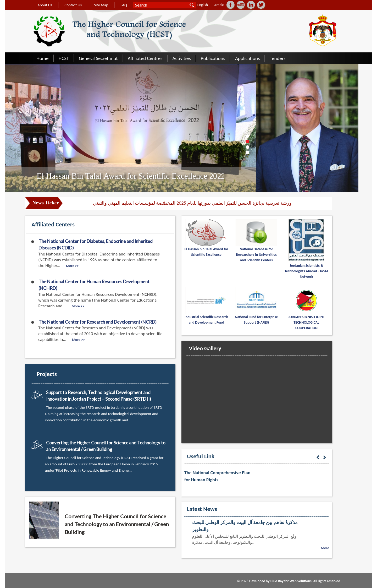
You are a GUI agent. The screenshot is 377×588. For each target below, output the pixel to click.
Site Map (101, 5)
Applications (248, 58)
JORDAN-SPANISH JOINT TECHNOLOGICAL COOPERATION (307, 322)
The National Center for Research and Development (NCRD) (98, 322)
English (203, 5)
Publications (213, 58)
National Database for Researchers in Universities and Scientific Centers (256, 255)
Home (43, 58)
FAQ (124, 5)
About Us (45, 5)
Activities (182, 58)
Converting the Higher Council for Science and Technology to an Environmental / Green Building (106, 446)
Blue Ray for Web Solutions (291, 581)
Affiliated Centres (145, 58)
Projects (47, 374)
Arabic (219, 5)
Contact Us (73, 5)
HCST (64, 58)
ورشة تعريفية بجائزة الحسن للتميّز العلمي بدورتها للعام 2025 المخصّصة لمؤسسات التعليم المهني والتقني (192, 203)
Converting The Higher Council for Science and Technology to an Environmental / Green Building (117, 524)
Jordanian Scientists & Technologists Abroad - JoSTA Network (307, 271)
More (325, 548)
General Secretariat (98, 58)
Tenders (278, 58)
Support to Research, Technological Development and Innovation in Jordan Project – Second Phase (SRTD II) (99, 396)
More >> (72, 266)
